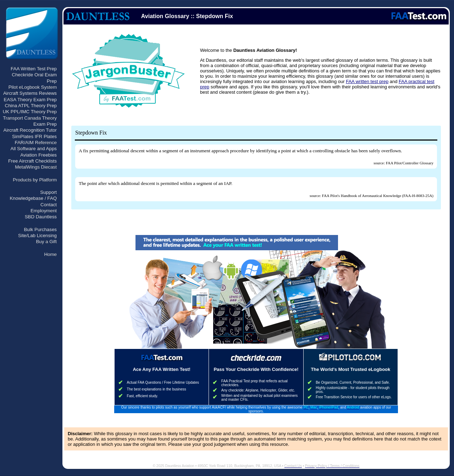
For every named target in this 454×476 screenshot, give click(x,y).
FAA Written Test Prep (34, 69)
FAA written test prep (367, 81)
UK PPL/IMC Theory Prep (30, 112)
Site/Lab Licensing (37, 236)
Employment (44, 211)
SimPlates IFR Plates (34, 136)
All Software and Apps (34, 149)
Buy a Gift (46, 242)
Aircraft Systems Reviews (30, 93)
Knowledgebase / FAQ (33, 198)
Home (50, 254)
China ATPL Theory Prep (31, 106)
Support (48, 192)
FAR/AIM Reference (36, 143)
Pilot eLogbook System (33, 87)
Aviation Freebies (38, 155)
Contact (49, 205)
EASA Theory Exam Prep (30, 100)
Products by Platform (35, 180)
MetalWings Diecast (36, 167)
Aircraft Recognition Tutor (30, 130)
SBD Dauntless (41, 217)
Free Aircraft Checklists (32, 161)
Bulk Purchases (40, 229)
